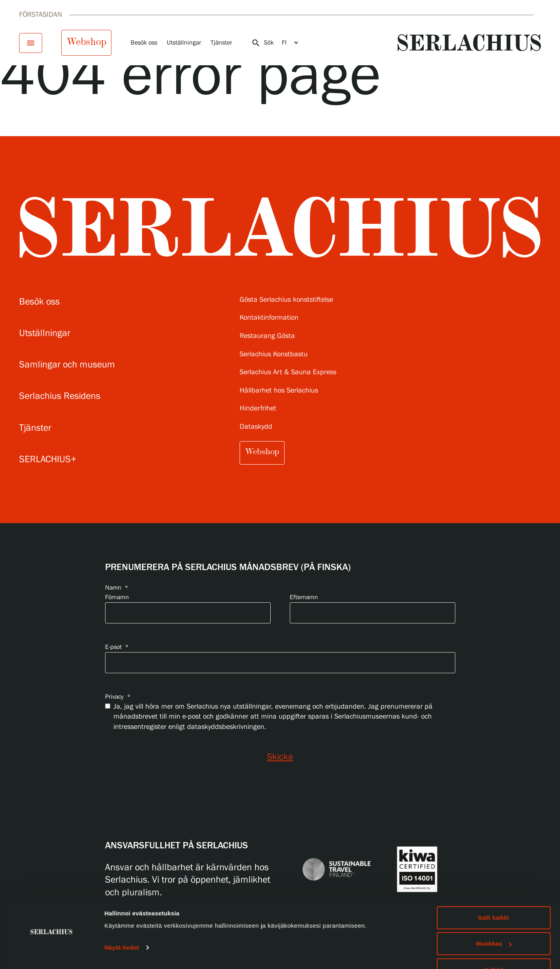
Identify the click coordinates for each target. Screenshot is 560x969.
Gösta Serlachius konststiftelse (286, 300)
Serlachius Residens (60, 396)
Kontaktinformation (269, 318)
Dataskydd (256, 427)
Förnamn (117, 597)
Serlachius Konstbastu (274, 355)
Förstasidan (41, 15)
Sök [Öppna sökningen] (262, 43)
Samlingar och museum (67, 365)
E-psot (117, 647)
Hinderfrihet (258, 409)
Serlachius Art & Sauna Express (288, 372)
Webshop (86, 42)
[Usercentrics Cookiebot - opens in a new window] (52, 953)
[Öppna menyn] (31, 43)
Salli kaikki (494, 896)
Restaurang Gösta (267, 336)
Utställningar (184, 43)
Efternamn (304, 597)
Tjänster (221, 43)
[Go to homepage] (469, 43)
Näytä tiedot (122, 925)
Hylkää (494, 948)
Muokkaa (494, 922)
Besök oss (144, 43)
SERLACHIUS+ (48, 460)
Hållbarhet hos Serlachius (279, 391)
